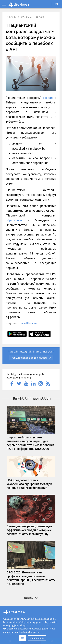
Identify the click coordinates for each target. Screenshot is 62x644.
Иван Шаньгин (28, 323)
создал (48, 98)
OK (23, 638)
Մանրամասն (37, 638)
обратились (14, 220)
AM (57, 4)
